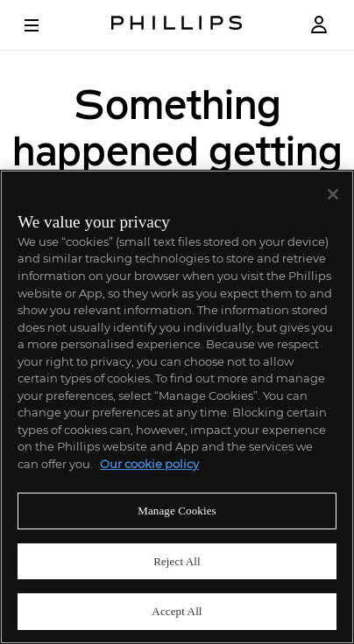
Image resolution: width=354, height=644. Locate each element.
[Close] (333, 194)
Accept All (177, 611)
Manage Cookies (177, 511)
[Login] (319, 25)
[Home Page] (177, 25)
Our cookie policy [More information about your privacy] (149, 464)
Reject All (177, 561)
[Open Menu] (44, 25)
